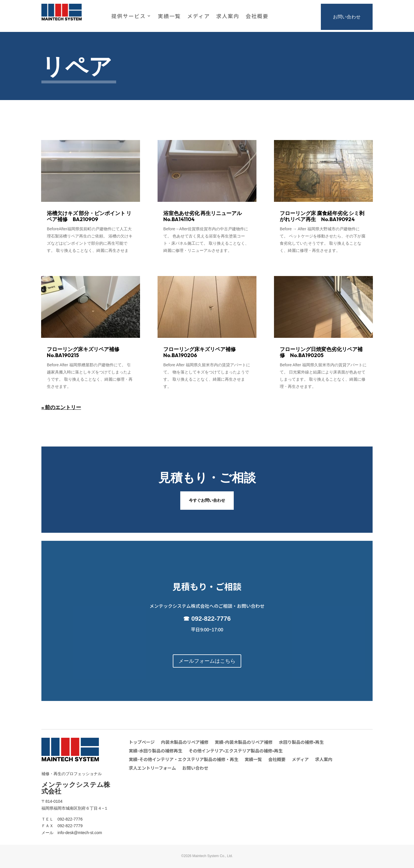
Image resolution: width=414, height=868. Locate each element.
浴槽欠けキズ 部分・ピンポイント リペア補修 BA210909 (89, 216)
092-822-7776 (211, 619)
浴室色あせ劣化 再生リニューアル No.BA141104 (205, 216)
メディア (199, 17)
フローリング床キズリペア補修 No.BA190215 (86, 352)
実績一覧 (169, 17)
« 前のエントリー (61, 407)
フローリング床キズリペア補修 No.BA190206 (202, 352)
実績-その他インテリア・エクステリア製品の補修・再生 (184, 760)
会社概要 (257, 17)
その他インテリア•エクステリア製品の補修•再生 (236, 751)
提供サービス (129, 17)
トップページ (142, 743)
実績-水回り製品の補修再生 (156, 751)
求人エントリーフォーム (152, 768)
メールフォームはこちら (207, 661)
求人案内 (228, 17)
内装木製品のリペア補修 (185, 743)
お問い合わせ (347, 17)
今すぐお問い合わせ (207, 500)
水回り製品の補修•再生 (301, 743)
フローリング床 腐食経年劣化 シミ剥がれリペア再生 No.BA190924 (322, 216)
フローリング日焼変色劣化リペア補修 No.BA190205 (321, 352)
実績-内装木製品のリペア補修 (244, 743)
